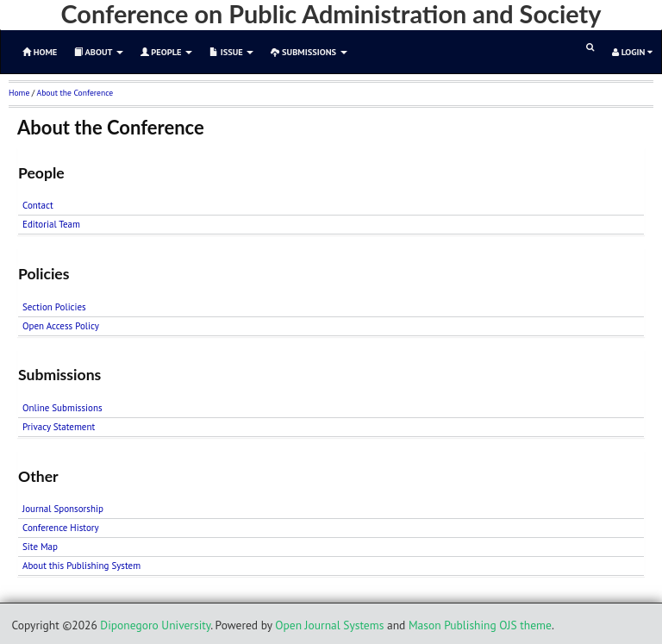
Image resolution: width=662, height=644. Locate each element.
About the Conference (75, 93)
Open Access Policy (61, 326)
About (98, 52)
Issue (231, 52)
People (166, 52)
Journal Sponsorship (63, 509)
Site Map (40, 547)
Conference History (61, 528)
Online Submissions (62, 408)
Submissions (309, 52)
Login (632, 52)
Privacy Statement (59, 427)
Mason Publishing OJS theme (480, 625)
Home (19, 93)
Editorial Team (51, 224)
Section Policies (54, 307)
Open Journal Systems (329, 625)
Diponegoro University (155, 625)
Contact (38, 205)
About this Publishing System (81, 566)
